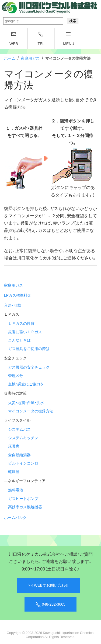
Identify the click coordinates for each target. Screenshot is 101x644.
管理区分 (16, 375)
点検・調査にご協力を (26, 384)
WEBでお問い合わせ (48, 585)
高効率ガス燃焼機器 (25, 507)
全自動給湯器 (19, 455)
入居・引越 (13, 305)
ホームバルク (15, 517)
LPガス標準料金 (18, 295)
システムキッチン (23, 438)
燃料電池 (16, 490)
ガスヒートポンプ (23, 498)
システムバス (19, 429)
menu (69, 39)
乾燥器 (14, 471)
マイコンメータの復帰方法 (31, 411)
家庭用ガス (30, 58)
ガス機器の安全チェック (29, 367)
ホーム (10, 58)
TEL (41, 39)
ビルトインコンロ (23, 463)
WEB (14, 39)
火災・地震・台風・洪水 (26, 402)
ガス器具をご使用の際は (29, 348)
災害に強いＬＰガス (25, 332)
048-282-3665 (50, 604)
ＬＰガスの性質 (21, 323)
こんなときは (19, 340)
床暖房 (14, 446)
